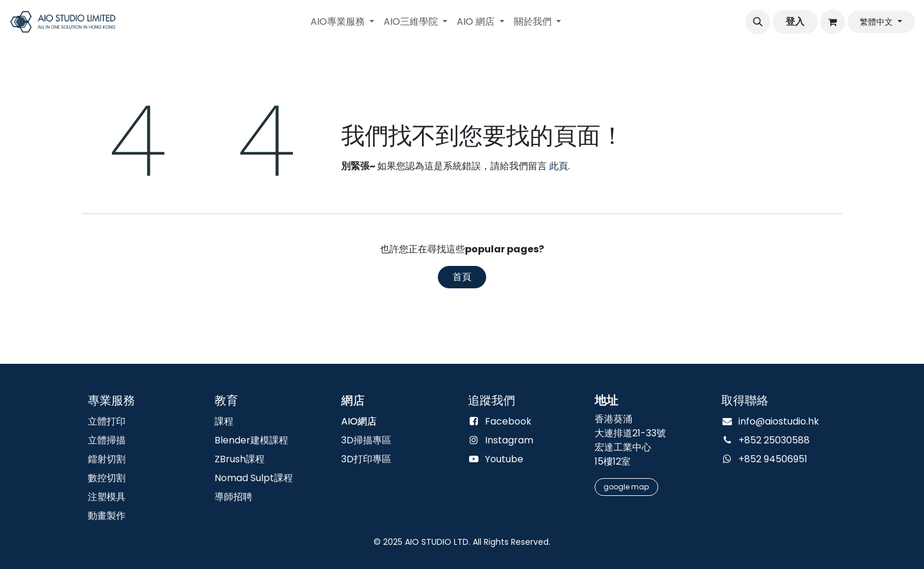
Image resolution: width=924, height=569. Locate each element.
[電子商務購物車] (833, 22)
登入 (795, 22)
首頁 (462, 277)
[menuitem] (342, 22)
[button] (758, 22)
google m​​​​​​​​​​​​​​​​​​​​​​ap (626, 487)
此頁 (559, 166)
